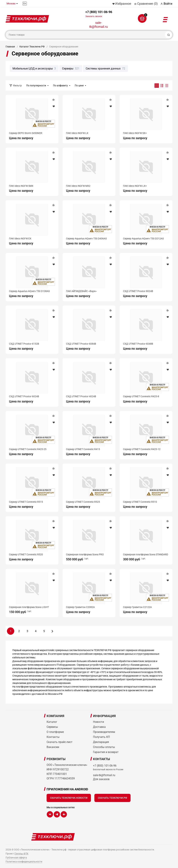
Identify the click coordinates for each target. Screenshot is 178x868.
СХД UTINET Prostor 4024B (81, 396)
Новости (98, 722)
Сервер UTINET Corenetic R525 (83, 502)
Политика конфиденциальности (24, 862)
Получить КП (101, 737)
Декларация (101, 742)
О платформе (55, 732)
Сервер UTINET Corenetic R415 (83, 449)
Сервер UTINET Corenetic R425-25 (28, 449)
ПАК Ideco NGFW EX (20, 238)
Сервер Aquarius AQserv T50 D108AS (29, 291)
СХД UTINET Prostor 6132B (24, 344)
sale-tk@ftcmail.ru (98, 25)
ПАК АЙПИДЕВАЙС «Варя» (81, 291)
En (25, 3)
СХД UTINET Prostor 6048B (138, 344)
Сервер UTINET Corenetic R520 (26, 554)
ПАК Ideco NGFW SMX (21, 186)
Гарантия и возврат (106, 752)
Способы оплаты (104, 747)
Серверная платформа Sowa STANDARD (146, 554)
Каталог (52, 722)
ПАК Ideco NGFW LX (77, 133)
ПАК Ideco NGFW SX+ (135, 133)
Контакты (53, 737)
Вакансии (53, 747)
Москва (11, 3)
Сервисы (52, 727)
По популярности (36, 85)
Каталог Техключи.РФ (32, 47)
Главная (10, 47)
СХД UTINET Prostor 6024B (24, 396)
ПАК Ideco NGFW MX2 (78, 186)
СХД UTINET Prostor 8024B (138, 291)
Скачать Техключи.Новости (69, 798)
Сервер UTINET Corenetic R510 (140, 502)
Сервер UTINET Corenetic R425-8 (141, 396)
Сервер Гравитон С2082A (80, 607)
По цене (79, 85)
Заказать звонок (94, 16)
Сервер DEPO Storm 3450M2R (26, 133)
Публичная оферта (16, 858)
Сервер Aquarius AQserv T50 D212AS (143, 238)
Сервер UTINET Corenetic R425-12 (142, 449)
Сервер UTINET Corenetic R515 (26, 502)
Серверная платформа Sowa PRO (85, 554)
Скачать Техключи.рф (112, 798)
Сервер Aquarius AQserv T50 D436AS (86, 238)
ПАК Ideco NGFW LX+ (135, 186)
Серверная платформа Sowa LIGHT (29, 607)
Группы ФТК (21, 854)
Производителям (104, 732)
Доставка (99, 727)
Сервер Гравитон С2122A (137, 607)
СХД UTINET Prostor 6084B (81, 344)
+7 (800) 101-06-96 (99, 14)
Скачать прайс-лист (60, 742)
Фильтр (17, 85)
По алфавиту (60, 85)
